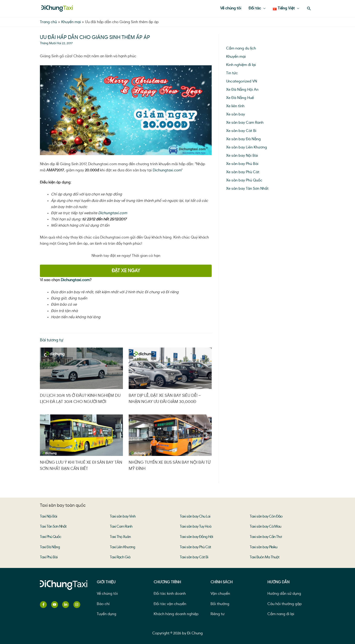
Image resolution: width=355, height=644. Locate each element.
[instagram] (77, 604)
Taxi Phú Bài (49, 557)
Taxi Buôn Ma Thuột (265, 557)
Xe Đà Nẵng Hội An (242, 90)
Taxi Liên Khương (122, 547)
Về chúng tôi (107, 593)
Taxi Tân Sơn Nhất (53, 526)
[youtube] (56, 604)
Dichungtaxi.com (167, 170)
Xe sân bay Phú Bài (242, 164)
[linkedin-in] (67, 604)
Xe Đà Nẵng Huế (240, 98)
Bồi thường (220, 603)
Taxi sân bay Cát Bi (194, 557)
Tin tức (232, 73)
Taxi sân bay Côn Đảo (266, 516)
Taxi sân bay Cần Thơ (266, 537)
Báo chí (103, 603)
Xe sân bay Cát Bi (241, 131)
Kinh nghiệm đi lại (241, 65)
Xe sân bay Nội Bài (242, 156)
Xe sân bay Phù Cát (243, 172)
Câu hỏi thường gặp (285, 603)
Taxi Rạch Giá (120, 557)
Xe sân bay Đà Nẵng (243, 139)
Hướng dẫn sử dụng (284, 593)
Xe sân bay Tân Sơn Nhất (247, 189)
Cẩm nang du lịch (241, 48)
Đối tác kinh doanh (170, 593)
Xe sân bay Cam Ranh (245, 123)
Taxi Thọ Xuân (120, 537)
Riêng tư (218, 613)
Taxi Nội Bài (49, 516)
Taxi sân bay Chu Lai (195, 516)
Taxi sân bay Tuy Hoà (196, 526)
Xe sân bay (236, 114)
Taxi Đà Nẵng (50, 547)
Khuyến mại (236, 57)
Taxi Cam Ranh (121, 526)
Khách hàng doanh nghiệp (176, 613)
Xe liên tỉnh (235, 106)
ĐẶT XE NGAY (126, 271)
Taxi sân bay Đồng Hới (196, 537)
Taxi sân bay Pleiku (263, 547)
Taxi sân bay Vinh (123, 516)
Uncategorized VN (242, 81)
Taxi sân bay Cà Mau (265, 526)
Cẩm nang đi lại (281, 613)
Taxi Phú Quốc (51, 537)
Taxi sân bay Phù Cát (195, 547)
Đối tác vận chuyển (170, 603)
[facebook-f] (45, 604)
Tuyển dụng (107, 613)
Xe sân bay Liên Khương (247, 147)
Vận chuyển (220, 593)
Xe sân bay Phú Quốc (244, 180)
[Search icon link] (309, 9)
